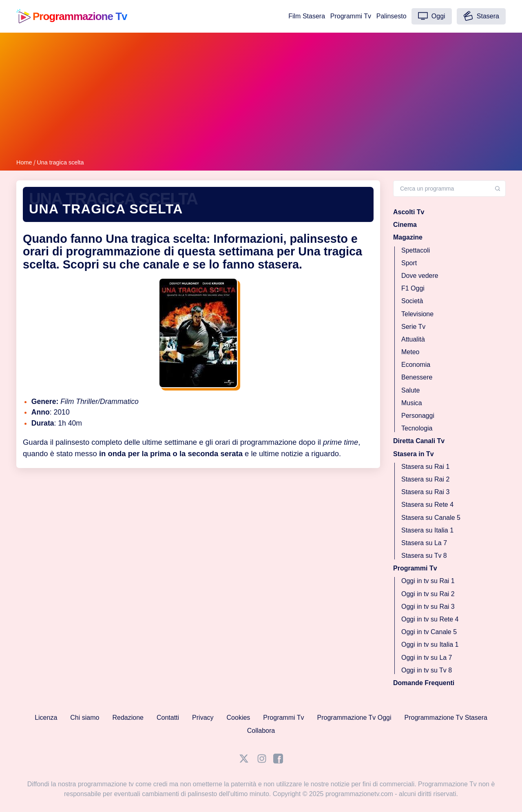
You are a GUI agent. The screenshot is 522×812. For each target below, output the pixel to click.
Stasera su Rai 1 (425, 466)
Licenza (46, 718)
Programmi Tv (351, 16)
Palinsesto (391, 16)
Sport (409, 263)
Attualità (413, 339)
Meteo (410, 352)
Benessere (417, 377)
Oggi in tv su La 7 (427, 657)
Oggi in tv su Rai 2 (428, 593)
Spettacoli (416, 250)
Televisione (417, 314)
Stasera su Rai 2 (425, 479)
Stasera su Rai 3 (425, 492)
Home (24, 162)
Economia (416, 365)
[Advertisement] (261, 97)
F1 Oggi (413, 288)
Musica (412, 403)
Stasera (481, 16)
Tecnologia (417, 428)
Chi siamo (85, 718)
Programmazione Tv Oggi (354, 718)
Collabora (261, 731)
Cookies (239, 718)
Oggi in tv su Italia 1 (430, 644)
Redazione (128, 718)
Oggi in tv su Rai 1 (428, 581)
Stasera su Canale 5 (431, 517)
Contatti (168, 718)
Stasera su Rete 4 (427, 505)
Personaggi (418, 416)
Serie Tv (413, 326)
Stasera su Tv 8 (424, 556)
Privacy (203, 718)
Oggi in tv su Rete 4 (430, 619)
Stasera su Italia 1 (427, 530)
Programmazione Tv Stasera (446, 718)
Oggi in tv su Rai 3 (428, 606)
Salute (410, 390)
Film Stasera (307, 16)
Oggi (431, 16)
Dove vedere (420, 276)
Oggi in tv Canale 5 (429, 632)
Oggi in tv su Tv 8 (427, 670)
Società (412, 301)
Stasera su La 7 (424, 542)
